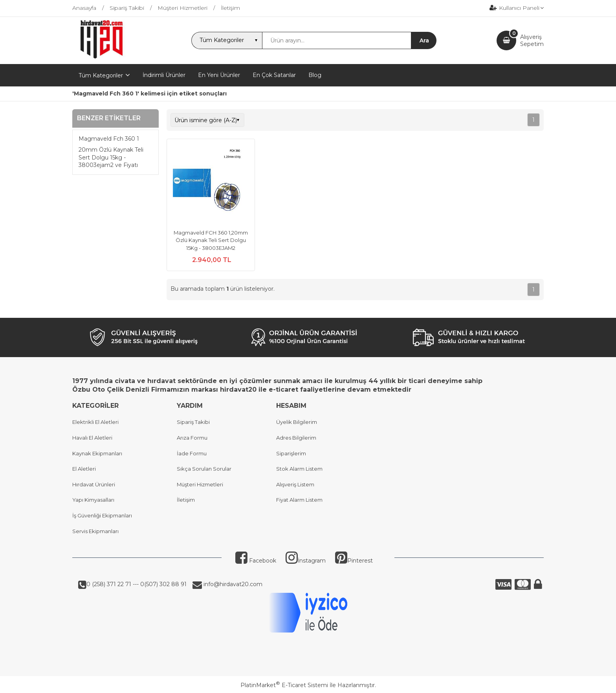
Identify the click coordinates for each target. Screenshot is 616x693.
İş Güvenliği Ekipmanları (102, 515)
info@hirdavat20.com (232, 584)
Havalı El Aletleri (92, 438)
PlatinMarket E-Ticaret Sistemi (284, 685)
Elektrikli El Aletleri (95, 422)
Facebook (256, 561)
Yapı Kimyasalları (93, 500)
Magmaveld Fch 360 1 (109, 139)
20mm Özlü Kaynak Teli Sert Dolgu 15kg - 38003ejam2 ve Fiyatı (111, 157)
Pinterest (354, 561)
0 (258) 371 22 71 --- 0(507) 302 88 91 (137, 584)
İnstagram (306, 561)
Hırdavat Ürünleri (94, 484)
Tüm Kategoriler (101, 75)
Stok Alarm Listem (299, 469)
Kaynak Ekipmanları (97, 453)
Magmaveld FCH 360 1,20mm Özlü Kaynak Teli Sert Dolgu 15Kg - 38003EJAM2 (211, 240)
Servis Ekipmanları (95, 531)
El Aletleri (84, 469)
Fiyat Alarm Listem (299, 500)
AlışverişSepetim (532, 40)
